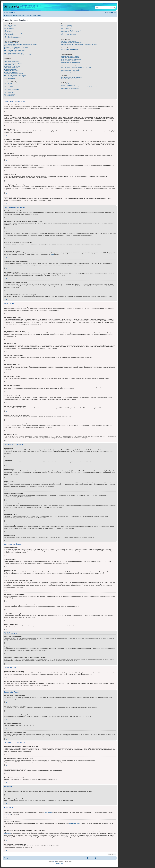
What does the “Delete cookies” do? (12, 38)
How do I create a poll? (9, 65)
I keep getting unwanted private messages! (71, 43)
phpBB (52, 255)
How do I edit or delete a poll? (11, 68)
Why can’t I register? (9, 28)
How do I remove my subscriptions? (69, 72)
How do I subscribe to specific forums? (70, 70)
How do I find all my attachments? (69, 79)
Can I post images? (8, 88)
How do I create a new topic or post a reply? (14, 60)
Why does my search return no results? (70, 58)
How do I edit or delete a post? (11, 62)
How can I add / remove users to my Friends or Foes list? (75, 51)
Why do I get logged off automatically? (13, 36)
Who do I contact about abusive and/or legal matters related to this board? (79, 87)
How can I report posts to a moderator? (13, 74)
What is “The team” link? (67, 36)
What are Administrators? (67, 25)
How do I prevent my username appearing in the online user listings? (20, 44)
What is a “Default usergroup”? (68, 34)
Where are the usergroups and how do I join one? (73, 30)
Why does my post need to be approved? (14, 77)
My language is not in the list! (11, 49)
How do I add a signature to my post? (13, 63)
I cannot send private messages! (69, 41)
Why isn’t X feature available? (68, 85)
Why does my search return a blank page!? (71, 59)
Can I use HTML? (8, 85)
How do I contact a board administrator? (70, 88)
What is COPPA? (8, 27)
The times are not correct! (10, 46)
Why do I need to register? (10, 25)
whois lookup (7, 834)
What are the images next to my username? (14, 50)
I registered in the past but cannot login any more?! (16, 33)
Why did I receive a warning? (11, 72)
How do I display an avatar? (10, 52)
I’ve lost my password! (9, 34)
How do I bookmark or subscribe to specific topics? (73, 69)
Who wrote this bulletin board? (68, 84)
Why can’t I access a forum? (11, 69)
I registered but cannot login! (11, 30)
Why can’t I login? (8, 31)
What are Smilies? (8, 87)
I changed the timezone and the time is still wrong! (16, 47)
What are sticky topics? (9, 93)
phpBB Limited (48, 813)
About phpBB (7, 814)
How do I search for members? (68, 61)
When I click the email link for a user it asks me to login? (17, 55)
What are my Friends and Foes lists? (70, 49)
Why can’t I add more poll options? (12, 66)
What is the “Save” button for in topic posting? (15, 75)
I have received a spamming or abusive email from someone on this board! (79, 44)
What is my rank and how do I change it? (14, 53)
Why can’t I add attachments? (11, 71)
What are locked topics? (10, 94)
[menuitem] (13, 13)
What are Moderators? (66, 27)
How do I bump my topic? (10, 78)
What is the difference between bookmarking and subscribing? (76, 67)
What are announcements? (10, 91)
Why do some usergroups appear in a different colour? (74, 33)
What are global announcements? (12, 89)
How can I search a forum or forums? (70, 56)
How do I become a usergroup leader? (70, 31)
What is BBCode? (8, 83)
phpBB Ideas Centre (75, 823)
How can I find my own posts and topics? (71, 62)
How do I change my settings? (11, 43)
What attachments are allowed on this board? (72, 77)
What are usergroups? (66, 28)
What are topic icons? (9, 96)
